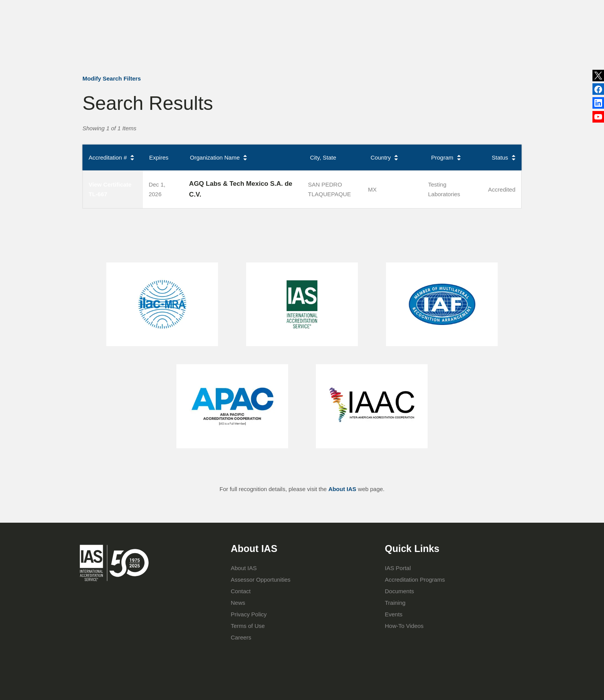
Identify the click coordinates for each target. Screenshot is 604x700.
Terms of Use (248, 626)
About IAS (235, 41)
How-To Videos (404, 626)
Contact (395, 9)
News (291, 10)
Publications (332, 9)
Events (366, 9)
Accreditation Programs (293, 41)
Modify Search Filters (112, 78)
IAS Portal (398, 568)
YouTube (598, 119)
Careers (241, 637)
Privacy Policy (249, 614)
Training (347, 41)
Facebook (598, 104)
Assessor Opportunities (261, 580)
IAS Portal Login (407, 41)
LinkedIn (598, 90)
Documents (399, 591)
